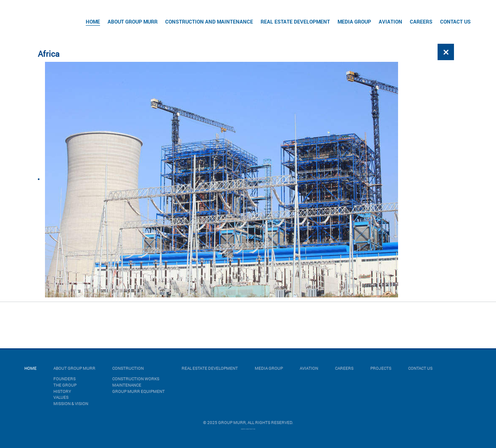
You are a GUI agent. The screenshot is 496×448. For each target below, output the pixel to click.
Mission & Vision (71, 404)
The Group (65, 385)
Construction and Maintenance (209, 21)
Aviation (390, 21)
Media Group (354, 21)
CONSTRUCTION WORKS (136, 379)
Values (61, 397)
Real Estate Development (295, 21)
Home (93, 21)
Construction (128, 368)
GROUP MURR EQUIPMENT (139, 391)
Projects (381, 368)
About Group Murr (133, 21)
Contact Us (455, 21)
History (62, 391)
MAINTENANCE (127, 385)
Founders (65, 379)
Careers (421, 21)
